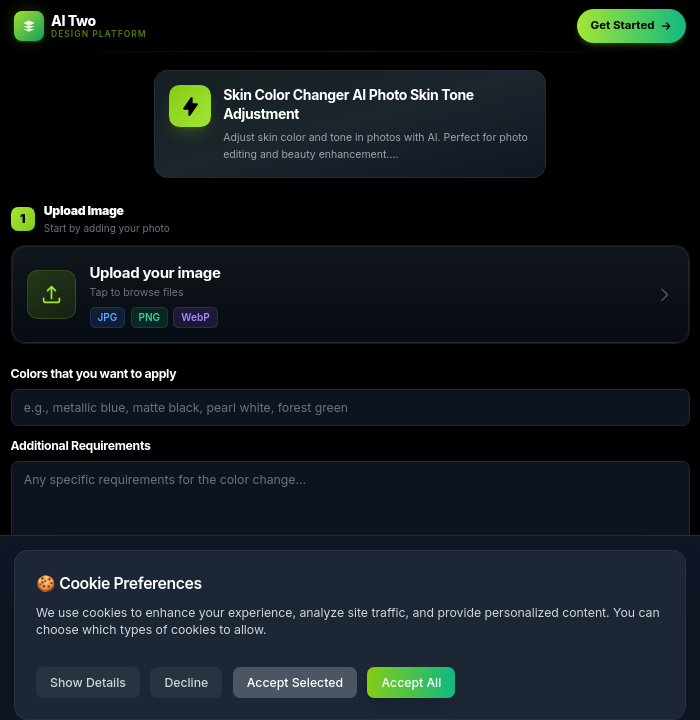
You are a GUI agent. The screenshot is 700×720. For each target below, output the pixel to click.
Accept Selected (295, 682)
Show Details (88, 682)
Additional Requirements (81, 445)
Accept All (411, 682)
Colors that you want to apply (94, 373)
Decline (186, 682)
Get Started (632, 25)
